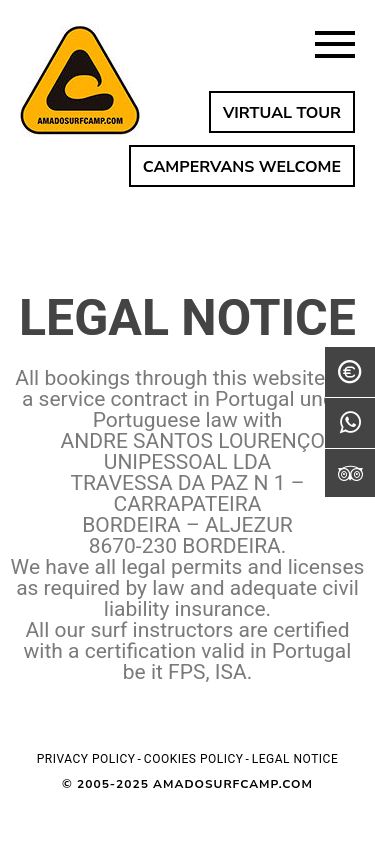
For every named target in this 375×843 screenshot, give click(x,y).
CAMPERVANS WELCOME (242, 167)
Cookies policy (194, 759)
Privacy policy (86, 759)
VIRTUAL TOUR (282, 113)
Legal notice (295, 759)
